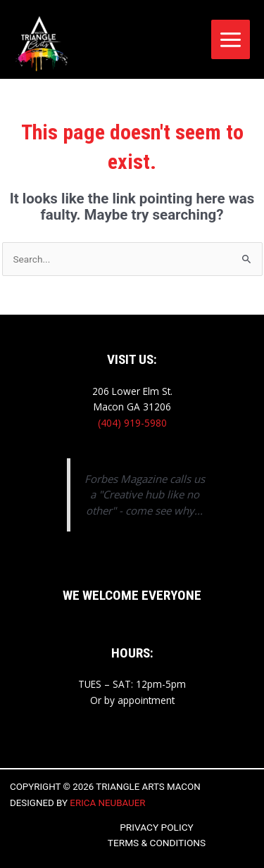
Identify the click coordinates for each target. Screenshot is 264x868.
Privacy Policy (157, 827)
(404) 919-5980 (132, 423)
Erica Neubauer (107, 803)
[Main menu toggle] (231, 39)
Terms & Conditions (157, 843)
